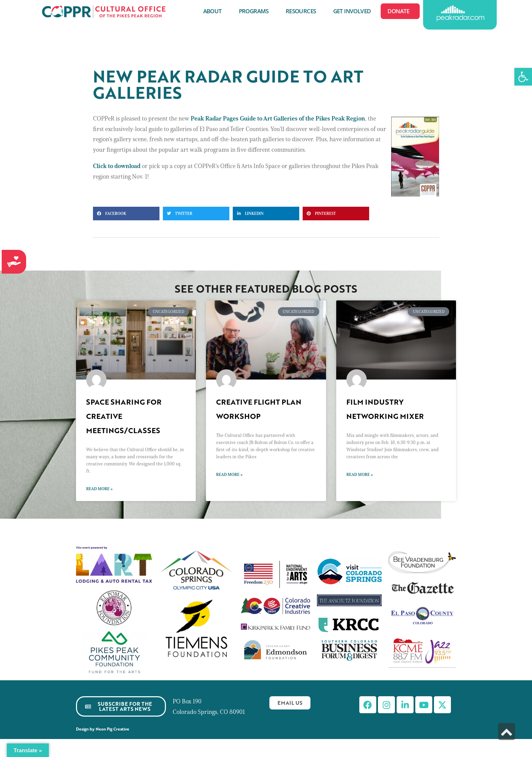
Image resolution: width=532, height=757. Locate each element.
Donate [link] (400, 11)
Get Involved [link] (354, 11)
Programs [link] (255, 11)
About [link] (214, 11)
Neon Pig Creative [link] (113, 729)
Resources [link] (303, 11)
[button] (126, 214)
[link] (523, 77)
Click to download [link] (117, 166)
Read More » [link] (99, 489)
